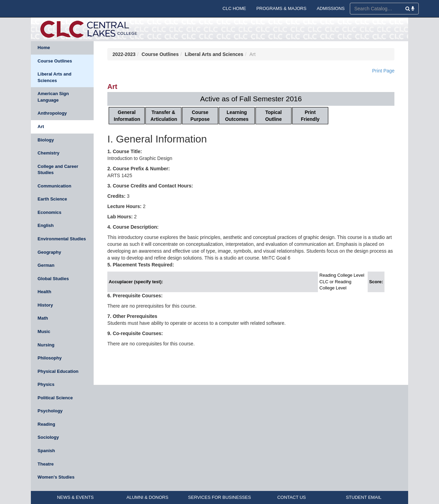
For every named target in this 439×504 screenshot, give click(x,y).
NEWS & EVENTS (75, 497)
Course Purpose (200, 116)
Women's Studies (56, 477)
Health (45, 292)
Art (41, 127)
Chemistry (49, 153)
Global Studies (53, 279)
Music (44, 331)
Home (44, 48)
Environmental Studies (62, 239)
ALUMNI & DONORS (147, 497)
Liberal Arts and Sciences (55, 77)
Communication (55, 186)
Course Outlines (55, 61)
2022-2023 (124, 54)
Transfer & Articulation (164, 116)
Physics (46, 384)
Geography (50, 252)
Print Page (383, 71)
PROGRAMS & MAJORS (281, 8)
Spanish (46, 451)
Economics (50, 212)
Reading (46, 424)
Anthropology (52, 113)
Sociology (48, 437)
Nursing (46, 345)
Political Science (55, 398)
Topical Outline (273, 116)
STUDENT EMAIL (364, 497)
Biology (46, 140)
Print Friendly (310, 116)
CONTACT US (291, 497)
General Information (127, 116)
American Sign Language (53, 97)
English (46, 225)
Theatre (46, 464)
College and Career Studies (58, 170)
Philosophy (50, 358)
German (46, 265)
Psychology (50, 411)
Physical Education (58, 371)
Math (43, 318)
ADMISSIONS (331, 8)
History (45, 305)
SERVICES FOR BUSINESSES (219, 497)
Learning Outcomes (237, 116)
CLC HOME (234, 8)
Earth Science (52, 199)
